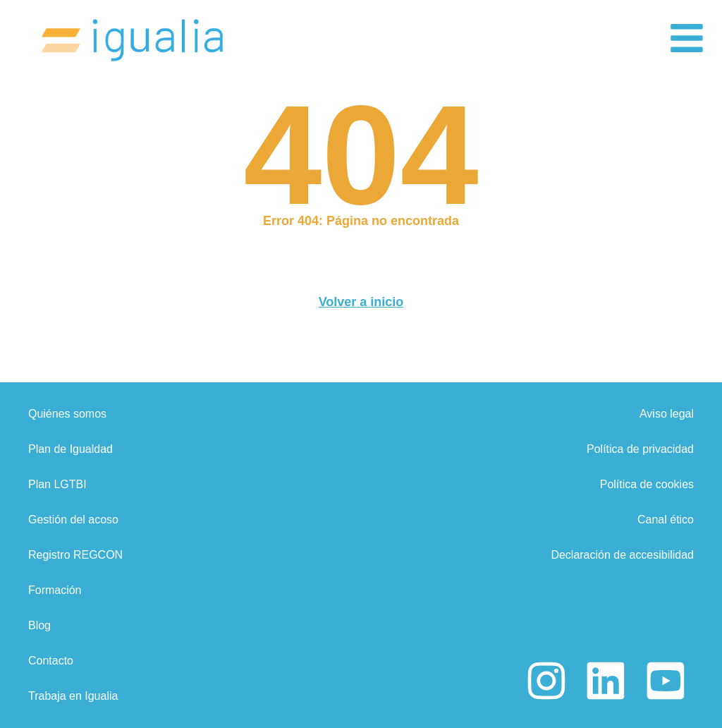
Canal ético (666, 520)
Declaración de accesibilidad (622, 555)
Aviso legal (667, 414)
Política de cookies (647, 484)
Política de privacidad (640, 449)
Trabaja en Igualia (73, 696)
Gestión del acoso (73, 520)
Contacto (51, 661)
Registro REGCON (75, 555)
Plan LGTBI (57, 484)
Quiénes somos (67, 414)
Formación (55, 590)
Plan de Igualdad (71, 449)
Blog (39, 625)
